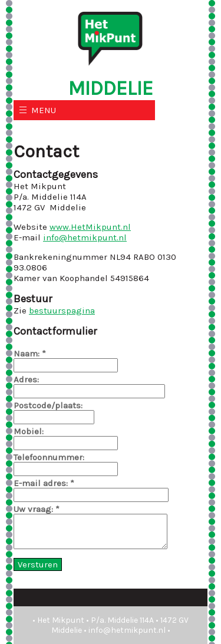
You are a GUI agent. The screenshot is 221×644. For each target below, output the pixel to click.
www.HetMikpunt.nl (90, 227)
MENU (44, 110)
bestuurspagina (62, 311)
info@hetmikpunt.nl (85, 237)
